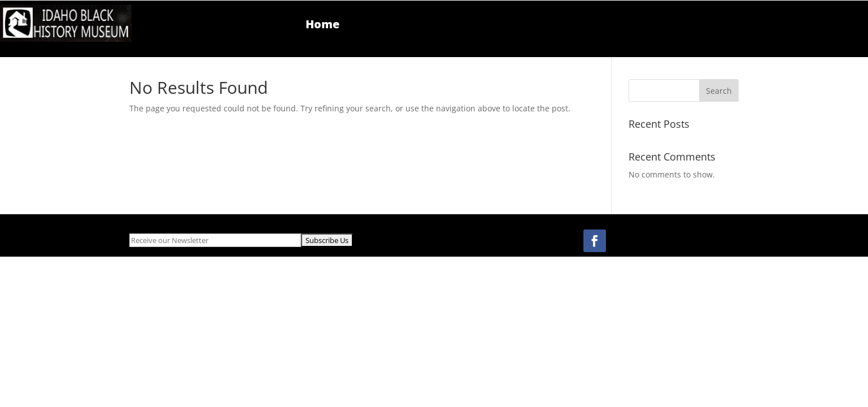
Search (719, 91)
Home (322, 26)
